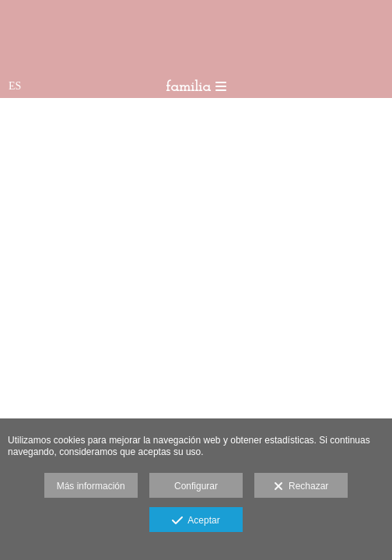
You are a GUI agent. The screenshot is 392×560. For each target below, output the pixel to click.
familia (196, 87)
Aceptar (196, 521)
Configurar (196, 486)
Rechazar (301, 487)
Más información (91, 486)
